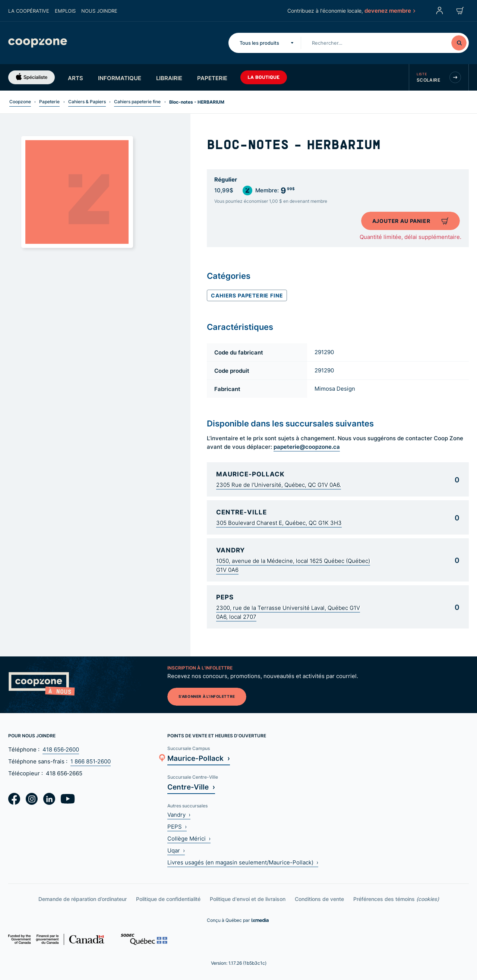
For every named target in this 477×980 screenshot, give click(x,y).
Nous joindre (99, 11)
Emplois (65, 11)
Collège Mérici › (189, 839)
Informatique (120, 78)
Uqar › (176, 850)
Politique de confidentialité (168, 899)
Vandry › (179, 815)
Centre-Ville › (191, 787)
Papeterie (212, 78)
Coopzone (20, 102)
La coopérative (29, 11)
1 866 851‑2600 (91, 761)
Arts (75, 78)
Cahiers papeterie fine (137, 102)
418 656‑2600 (61, 749)
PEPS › (177, 827)
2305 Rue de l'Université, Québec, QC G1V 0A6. (279, 485)
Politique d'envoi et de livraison (248, 899)
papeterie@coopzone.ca (307, 447)
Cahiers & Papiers (87, 102)
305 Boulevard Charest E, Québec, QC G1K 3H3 (279, 523)
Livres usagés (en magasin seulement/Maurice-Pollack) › (243, 862)
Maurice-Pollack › (199, 758)
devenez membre (389, 10)
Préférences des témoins (396, 899)
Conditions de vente (319, 899)
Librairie (169, 78)
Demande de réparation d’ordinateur (83, 899)
